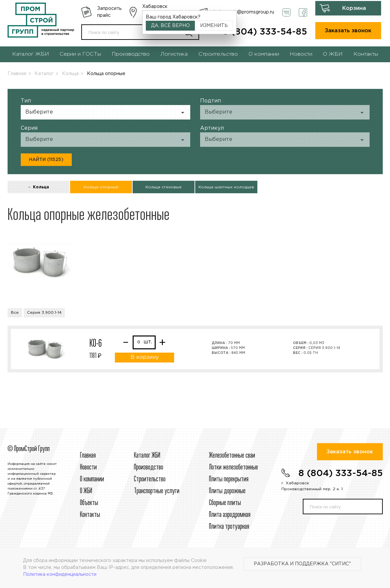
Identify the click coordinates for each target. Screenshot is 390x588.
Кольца (70, 74)
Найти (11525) (46, 160)
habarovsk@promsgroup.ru (244, 12)
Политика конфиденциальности (60, 575)
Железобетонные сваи (232, 456)
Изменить (214, 26)
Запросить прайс (109, 12)
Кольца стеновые (164, 187)
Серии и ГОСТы (80, 54)
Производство (131, 54)
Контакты (366, 54)
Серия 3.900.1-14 (44, 313)
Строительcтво (150, 479)
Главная (17, 74)
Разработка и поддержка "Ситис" (302, 564)
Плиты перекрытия (229, 479)
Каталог (44, 74)
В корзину (145, 357)
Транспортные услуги (157, 491)
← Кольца (38, 187)
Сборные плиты (225, 503)
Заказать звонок (348, 31)
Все (15, 313)
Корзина (354, 8)
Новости (301, 54)
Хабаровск (155, 7)
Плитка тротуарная (229, 527)
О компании (264, 54)
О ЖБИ (333, 54)
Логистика (174, 54)
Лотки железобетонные (234, 468)
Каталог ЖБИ (31, 54)
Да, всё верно (170, 26)
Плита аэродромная (230, 515)
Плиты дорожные (227, 491)
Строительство (218, 54)
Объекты (89, 503)
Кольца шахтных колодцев (226, 187)
